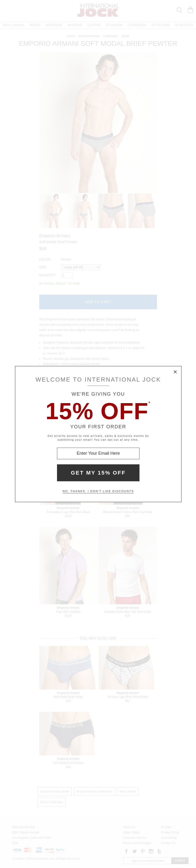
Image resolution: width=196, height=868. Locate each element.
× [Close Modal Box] (175, 372)
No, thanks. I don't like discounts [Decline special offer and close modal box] (98, 491)
